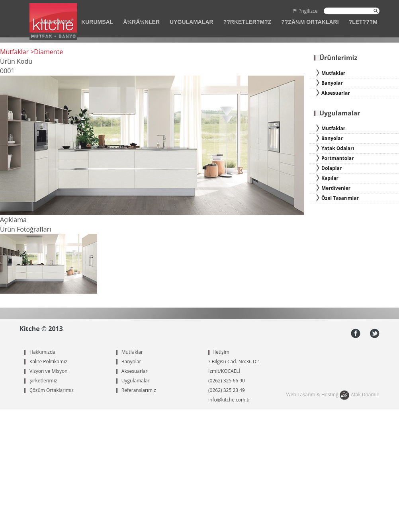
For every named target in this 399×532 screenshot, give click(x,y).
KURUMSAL (97, 22)
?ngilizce (308, 12)
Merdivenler (336, 188)
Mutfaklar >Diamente (31, 52)
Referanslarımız (139, 390)
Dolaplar (332, 168)
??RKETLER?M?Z (247, 22)
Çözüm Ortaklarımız (52, 390)
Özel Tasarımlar (340, 198)
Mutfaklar (333, 73)
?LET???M (363, 22)
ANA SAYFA (56, 22)
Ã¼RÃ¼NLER (141, 22)
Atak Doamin (365, 395)
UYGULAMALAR (192, 22)
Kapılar (330, 178)
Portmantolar (338, 158)
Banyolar (332, 83)
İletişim (221, 352)
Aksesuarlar (336, 93)
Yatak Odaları (338, 148)
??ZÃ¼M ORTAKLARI (310, 22)
